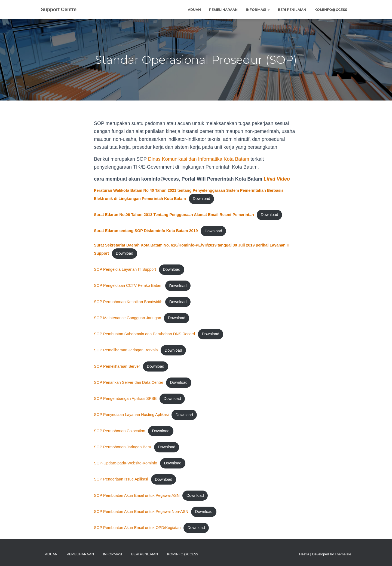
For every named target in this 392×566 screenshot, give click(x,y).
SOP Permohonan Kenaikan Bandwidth (128, 302)
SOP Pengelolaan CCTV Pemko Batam (128, 286)
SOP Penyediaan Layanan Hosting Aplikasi (131, 415)
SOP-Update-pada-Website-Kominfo (126, 463)
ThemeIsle (343, 554)
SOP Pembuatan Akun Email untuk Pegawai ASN (137, 495)
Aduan (194, 10)
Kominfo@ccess (331, 10)
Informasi (258, 10)
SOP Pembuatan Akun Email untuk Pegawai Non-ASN (141, 512)
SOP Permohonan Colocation (120, 431)
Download (201, 199)
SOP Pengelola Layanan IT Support (125, 269)
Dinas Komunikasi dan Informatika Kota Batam (199, 159)
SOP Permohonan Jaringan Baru (122, 447)
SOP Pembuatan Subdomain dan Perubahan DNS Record (145, 334)
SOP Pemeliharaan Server (117, 366)
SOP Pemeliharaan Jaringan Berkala (126, 350)
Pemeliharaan (223, 10)
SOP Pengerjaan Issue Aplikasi (121, 479)
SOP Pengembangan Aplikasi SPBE (125, 399)
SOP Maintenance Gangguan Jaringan (128, 318)
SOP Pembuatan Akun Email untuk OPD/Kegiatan (137, 528)
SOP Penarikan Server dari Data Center (129, 382)
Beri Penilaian (292, 10)
